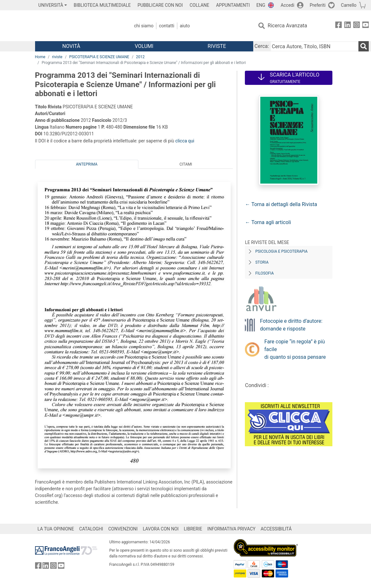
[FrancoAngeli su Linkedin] (348, 26)
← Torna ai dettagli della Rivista (281, 204)
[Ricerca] (364, 46)
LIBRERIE (193, 529)
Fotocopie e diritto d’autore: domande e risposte (291, 325)
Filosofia (264, 273)
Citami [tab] (186, 164)
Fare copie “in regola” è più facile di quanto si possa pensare (295, 349)
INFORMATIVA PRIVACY (231, 529)
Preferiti (318, 5)
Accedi (288, 5)
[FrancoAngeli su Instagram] (357, 26)
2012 (140, 57)
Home (40, 57)
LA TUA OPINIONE (56, 529)
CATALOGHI (91, 529)
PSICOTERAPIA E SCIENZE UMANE (99, 57)
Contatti (167, 26)
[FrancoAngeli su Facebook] (339, 26)
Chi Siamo (144, 26)
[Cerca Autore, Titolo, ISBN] (314, 46)
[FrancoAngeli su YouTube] (366, 26)
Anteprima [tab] (87, 164)
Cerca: (262, 46)
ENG (261, 5)
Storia (262, 262)
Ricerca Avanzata (288, 26)
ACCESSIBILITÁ (276, 529)
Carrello (349, 5)
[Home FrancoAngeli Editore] (78, 26)
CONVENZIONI (123, 529)
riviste (57, 57)
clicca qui (185, 141)
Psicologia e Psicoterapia (281, 251)
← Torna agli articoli (268, 222)
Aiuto (185, 26)
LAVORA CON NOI (161, 529)
